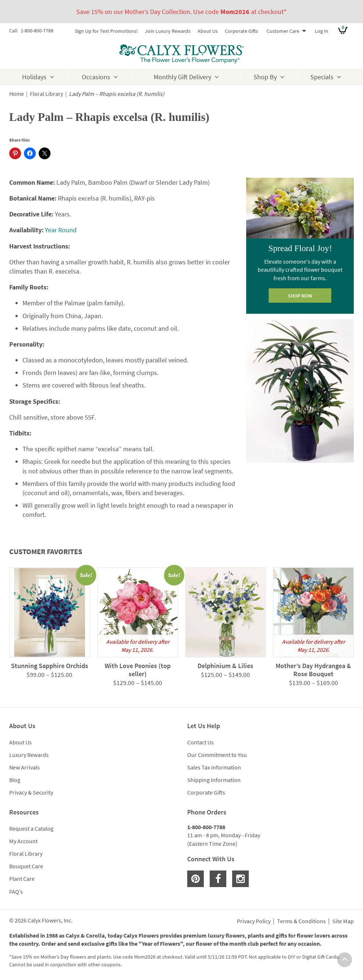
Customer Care (283, 31)
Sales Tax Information (214, 767)
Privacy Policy (254, 921)
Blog (15, 780)
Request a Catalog (31, 828)
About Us (208, 31)
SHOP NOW (300, 296)
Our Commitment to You (217, 755)
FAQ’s (16, 892)
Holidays (34, 77)
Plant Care (22, 879)
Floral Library (46, 94)
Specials (322, 77)
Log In (322, 31)
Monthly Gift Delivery (182, 77)
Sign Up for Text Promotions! (106, 31)
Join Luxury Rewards (168, 31)
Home (17, 94)
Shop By (265, 77)
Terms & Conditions (301, 921)
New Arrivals (25, 767)
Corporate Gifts (241, 31)
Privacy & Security (31, 792)
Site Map (343, 921)
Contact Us (200, 742)
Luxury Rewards (29, 755)
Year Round (61, 230)
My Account (23, 841)
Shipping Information (214, 780)
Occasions (96, 77)
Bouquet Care (26, 866)
